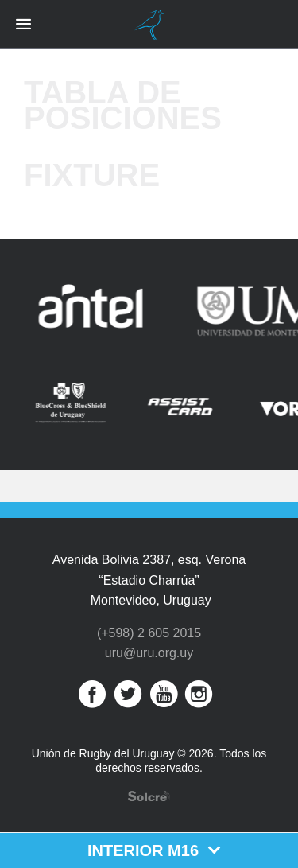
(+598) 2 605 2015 (149, 633)
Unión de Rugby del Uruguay (149, 25)
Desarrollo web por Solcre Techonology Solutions (149, 796)
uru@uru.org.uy (149, 653)
